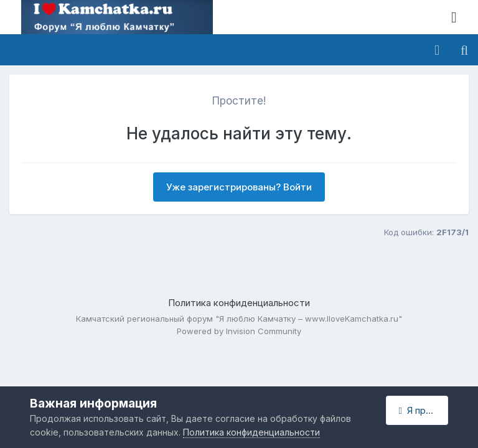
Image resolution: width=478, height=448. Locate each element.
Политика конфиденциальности (239, 303)
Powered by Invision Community (239, 331)
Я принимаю (424, 410)
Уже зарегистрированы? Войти (239, 187)
